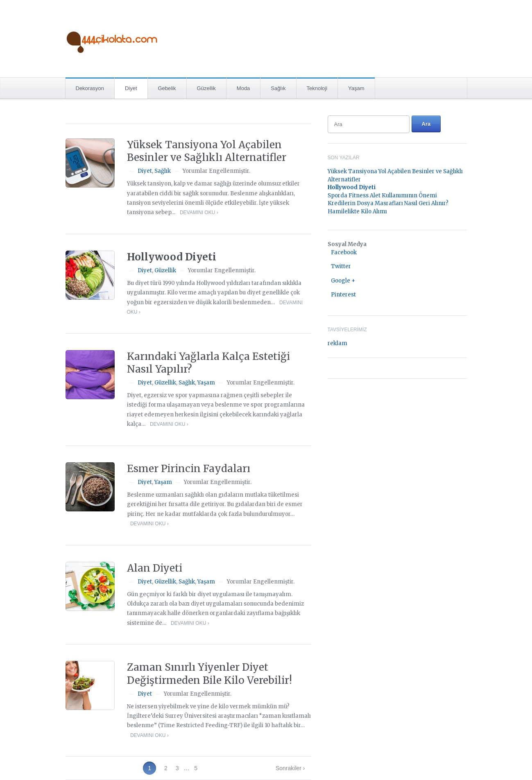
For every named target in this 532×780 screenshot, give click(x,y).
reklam (337, 343)
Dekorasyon (90, 88)
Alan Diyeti (155, 568)
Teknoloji (317, 88)
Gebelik (167, 88)
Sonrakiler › (290, 768)
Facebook (344, 252)
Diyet (131, 88)
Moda (243, 88)
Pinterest (343, 295)
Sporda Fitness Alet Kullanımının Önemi (382, 196)
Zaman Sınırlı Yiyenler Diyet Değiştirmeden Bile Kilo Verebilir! (209, 674)
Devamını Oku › (199, 213)
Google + (343, 281)
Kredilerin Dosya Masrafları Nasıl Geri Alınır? (388, 203)
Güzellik (206, 88)
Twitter (341, 266)
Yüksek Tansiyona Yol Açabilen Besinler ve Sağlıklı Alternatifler (207, 151)
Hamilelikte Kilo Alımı (357, 211)
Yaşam (356, 88)
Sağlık (278, 88)
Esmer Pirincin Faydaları (189, 469)
